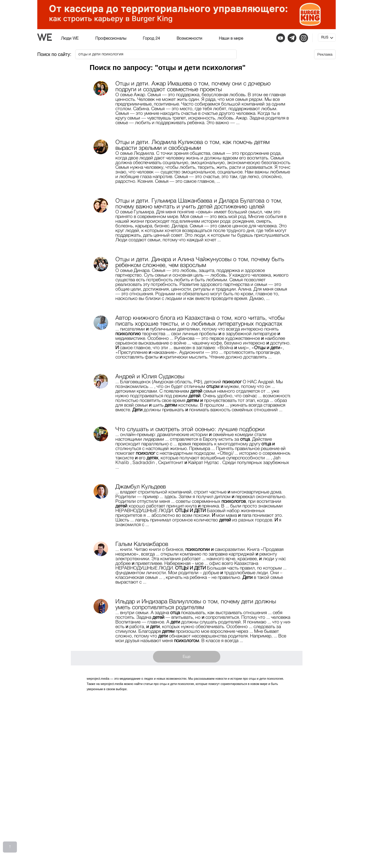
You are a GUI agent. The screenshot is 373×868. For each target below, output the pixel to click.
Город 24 (151, 38)
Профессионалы (111, 38)
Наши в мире (231, 38)
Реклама (325, 54)
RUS (325, 38)
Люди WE (70, 38)
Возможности (189, 38)
